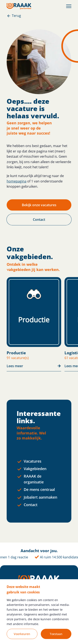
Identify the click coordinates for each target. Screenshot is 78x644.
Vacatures (33, 461)
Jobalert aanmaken (40, 497)
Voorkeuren (22, 634)
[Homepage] (19, 6)
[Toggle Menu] (69, 6)
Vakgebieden (35, 469)
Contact (31, 505)
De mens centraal (39, 489)
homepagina (17, 181)
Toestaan (56, 634)
